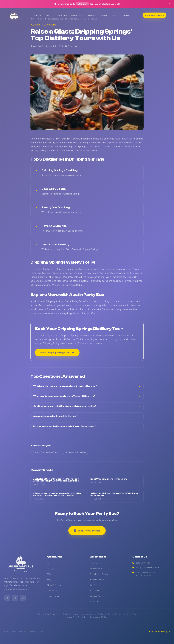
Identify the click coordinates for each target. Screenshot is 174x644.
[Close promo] (170, 4)
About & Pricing (54, 585)
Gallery (104, 15)
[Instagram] (15, 598)
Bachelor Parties (97, 580)
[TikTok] (23, 598)
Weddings (94, 601)
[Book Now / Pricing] (154, 15)
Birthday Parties (97, 596)
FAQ (49, 574)
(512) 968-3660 (141, 563)
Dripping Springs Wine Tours (45, 453)
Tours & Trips (61, 15)
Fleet (48, 15)
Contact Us (52, 590)
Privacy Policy (53, 596)
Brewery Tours (96, 569)
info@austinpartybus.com (146, 568)
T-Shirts (115, 15)
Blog (49, 580)
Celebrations (77, 15)
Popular (38, 15)
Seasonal (92, 15)
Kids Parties (95, 585)
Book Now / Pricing (159, 632)
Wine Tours (95, 563)
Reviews (127, 15)
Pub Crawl (94, 590)
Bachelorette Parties (99, 574)
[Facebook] (7, 598)
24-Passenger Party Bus (75, 453)
